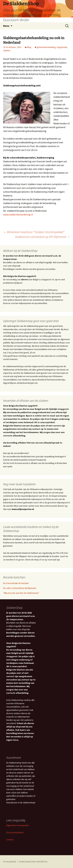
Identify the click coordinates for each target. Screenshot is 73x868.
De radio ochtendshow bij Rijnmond (20, 588)
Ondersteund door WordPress (33, 862)
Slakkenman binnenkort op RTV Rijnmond (42, 237)
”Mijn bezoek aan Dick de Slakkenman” (21, 593)
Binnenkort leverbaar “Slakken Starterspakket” (34, 232)
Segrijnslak (62, 47)
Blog (29, 47)
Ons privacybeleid (15, 832)
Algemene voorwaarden (18, 825)
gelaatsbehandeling (46, 47)
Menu (6, 26)
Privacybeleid (10, 862)
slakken (7, 50)
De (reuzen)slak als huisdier (16, 583)
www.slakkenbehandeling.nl (18, 214)
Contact (10, 840)
